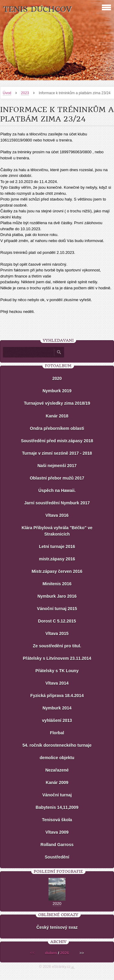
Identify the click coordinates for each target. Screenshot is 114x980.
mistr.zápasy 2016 (57, 559)
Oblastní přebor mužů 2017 (57, 478)
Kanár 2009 (57, 782)
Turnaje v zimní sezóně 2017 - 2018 (57, 453)
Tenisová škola (57, 820)
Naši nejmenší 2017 (57, 466)
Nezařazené (57, 770)
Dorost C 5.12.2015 (57, 621)
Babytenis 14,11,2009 (57, 807)
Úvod (7, 93)
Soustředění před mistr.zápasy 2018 (57, 441)
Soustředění (57, 857)
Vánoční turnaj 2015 (57, 609)
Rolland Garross (57, 845)
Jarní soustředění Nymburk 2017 (57, 503)
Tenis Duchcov (37, 9)
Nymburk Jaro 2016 (57, 596)
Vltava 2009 (57, 832)
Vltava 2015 (57, 633)
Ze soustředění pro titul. (57, 646)
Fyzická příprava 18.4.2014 (57, 696)
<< (32, 953)
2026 (64, 953)
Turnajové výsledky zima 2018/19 (57, 403)
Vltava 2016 (57, 515)
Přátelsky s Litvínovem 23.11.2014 (57, 658)
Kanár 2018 (57, 416)
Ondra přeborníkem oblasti (57, 428)
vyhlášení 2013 (57, 720)
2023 (25, 93)
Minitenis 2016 (57, 584)
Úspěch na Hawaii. (57, 490)
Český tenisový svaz (57, 927)
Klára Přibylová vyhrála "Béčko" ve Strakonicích (57, 531)
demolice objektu (57, 758)
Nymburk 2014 (57, 708)
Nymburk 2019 (57, 391)
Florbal (57, 733)
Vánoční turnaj (57, 795)
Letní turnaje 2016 (57, 546)
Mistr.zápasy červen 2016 (57, 571)
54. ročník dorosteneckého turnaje (57, 745)
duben (51, 953)
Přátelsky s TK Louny (57, 671)
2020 (57, 378)
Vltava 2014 (57, 683)
